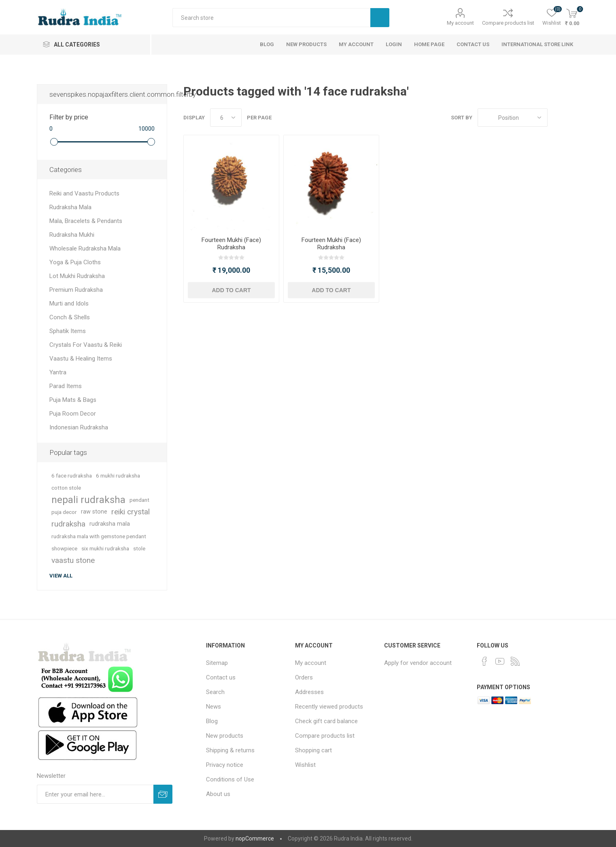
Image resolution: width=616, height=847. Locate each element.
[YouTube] (500, 661)
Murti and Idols (69, 304)
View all (61, 576)
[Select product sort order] (513, 118)
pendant (139, 500)
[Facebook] (484, 661)
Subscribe (163, 794)
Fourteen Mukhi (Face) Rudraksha (231, 244)
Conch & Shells (70, 317)
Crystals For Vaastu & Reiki (86, 345)
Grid (558, 118)
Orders (304, 677)
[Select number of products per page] (226, 118)
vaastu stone (73, 560)
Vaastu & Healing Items (81, 359)
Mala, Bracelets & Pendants (86, 221)
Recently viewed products (329, 707)
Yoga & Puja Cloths (75, 262)
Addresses (309, 692)
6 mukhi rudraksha (118, 476)
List (573, 118)
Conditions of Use (230, 779)
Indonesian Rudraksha (79, 427)
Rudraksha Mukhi (72, 235)
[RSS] (515, 661)
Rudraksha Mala (70, 207)
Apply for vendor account (418, 663)
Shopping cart (313, 750)
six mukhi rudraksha (105, 548)
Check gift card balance (326, 721)
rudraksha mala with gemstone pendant (99, 536)
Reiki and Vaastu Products (84, 193)
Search (380, 18)
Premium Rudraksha (76, 290)
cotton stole (66, 488)
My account (460, 23)
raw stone (94, 512)
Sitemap (217, 663)
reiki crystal (131, 512)
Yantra (58, 372)
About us (218, 794)
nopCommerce (255, 839)
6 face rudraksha (72, 476)
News (213, 707)
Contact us (221, 677)
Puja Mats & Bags (73, 400)
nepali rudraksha (88, 500)
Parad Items (66, 386)
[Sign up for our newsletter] (95, 794)
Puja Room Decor (73, 414)
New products (225, 736)
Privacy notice (225, 765)
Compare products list (508, 23)
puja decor (64, 512)
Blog (212, 721)
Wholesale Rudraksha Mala (85, 248)
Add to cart (231, 290)
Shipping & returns (230, 750)
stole (139, 548)
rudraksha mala (110, 524)
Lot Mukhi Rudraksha (77, 276)
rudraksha (68, 524)
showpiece (64, 548)
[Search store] (271, 18)
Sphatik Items (68, 331)
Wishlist (305, 765)
